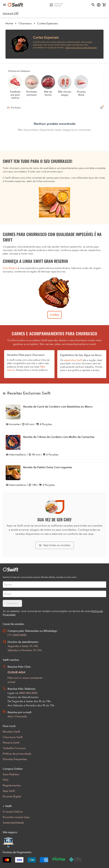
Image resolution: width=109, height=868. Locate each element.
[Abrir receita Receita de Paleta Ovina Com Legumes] (55, 476)
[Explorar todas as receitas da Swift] (55, 545)
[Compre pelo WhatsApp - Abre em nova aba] (57, 5)
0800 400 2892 (28, 693)
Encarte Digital (12, 796)
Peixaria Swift (11, 743)
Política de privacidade (17, 754)
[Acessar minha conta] (99, 5)
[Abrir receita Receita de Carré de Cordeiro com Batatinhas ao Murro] (55, 415)
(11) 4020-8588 (17, 635)
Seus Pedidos (11, 774)
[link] (11, 13)
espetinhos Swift (73, 360)
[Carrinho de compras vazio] (104, 5)
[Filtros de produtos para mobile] (101, 108)
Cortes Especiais (47, 23)
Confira (55, 315)
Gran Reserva (10, 268)
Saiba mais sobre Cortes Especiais (81, 48)
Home (9, 23)
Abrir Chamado (17, 716)
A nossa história (13, 812)
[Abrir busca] (93, 5)
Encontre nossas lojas (16, 817)
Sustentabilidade (13, 823)
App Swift (9, 791)
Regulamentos (12, 785)
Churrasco (25, 23)
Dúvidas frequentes (15, 759)
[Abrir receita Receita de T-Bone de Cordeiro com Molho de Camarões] (55, 446)
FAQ (6, 780)
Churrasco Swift (13, 737)
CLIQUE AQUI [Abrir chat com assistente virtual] (17, 672)
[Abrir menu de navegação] (4, 5)
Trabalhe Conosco (14, 748)
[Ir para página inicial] (15, 5)
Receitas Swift (11, 732)
